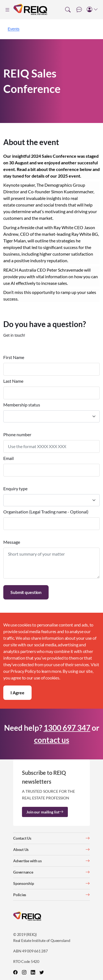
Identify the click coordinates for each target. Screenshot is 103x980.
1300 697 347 (67, 728)
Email (9, 458)
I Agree (17, 693)
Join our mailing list (45, 812)
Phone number (17, 434)
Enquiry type (15, 488)
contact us (52, 740)
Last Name (13, 381)
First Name (14, 357)
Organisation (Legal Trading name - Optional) (46, 512)
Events (14, 29)
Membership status (22, 405)
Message (12, 542)
